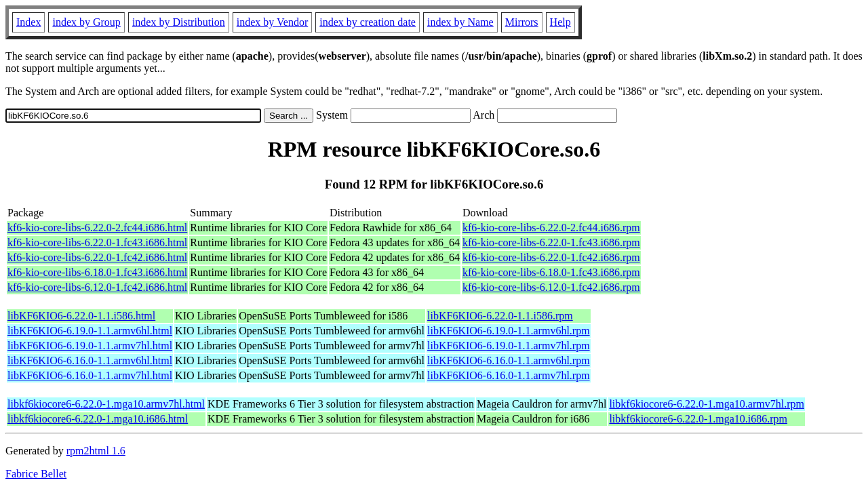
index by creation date (368, 22)
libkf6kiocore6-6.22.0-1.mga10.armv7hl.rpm (707, 404)
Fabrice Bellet (36, 474)
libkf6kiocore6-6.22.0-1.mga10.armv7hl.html (106, 404)
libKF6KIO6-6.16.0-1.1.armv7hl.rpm (509, 375)
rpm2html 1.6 (96, 451)
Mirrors (522, 22)
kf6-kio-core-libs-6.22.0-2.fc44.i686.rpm (551, 228)
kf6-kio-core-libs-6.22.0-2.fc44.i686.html (97, 228)
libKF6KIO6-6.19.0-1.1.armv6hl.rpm (509, 331)
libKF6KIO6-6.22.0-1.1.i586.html (81, 316)
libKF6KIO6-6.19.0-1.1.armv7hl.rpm (509, 346)
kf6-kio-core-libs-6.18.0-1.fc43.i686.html (97, 272)
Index (28, 22)
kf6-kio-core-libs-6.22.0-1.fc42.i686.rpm (551, 257)
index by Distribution (179, 22)
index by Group (86, 22)
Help (560, 22)
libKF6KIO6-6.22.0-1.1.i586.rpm (500, 316)
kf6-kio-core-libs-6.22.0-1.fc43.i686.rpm (551, 242)
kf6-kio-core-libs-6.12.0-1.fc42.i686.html (97, 287)
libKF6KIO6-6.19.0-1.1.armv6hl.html (90, 331)
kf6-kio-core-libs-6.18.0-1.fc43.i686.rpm (551, 272)
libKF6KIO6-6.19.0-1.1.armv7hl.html (90, 346)
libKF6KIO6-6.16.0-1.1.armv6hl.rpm (509, 360)
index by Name (460, 22)
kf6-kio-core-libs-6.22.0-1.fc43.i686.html (97, 242)
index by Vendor (272, 22)
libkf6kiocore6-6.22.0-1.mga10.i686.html (98, 419)
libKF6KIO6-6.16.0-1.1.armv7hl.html (90, 375)
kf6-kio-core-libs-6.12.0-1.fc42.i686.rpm (551, 287)
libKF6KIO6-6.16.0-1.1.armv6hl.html (90, 360)
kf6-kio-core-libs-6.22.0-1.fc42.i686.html (97, 257)
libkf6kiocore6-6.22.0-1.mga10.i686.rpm (698, 419)
